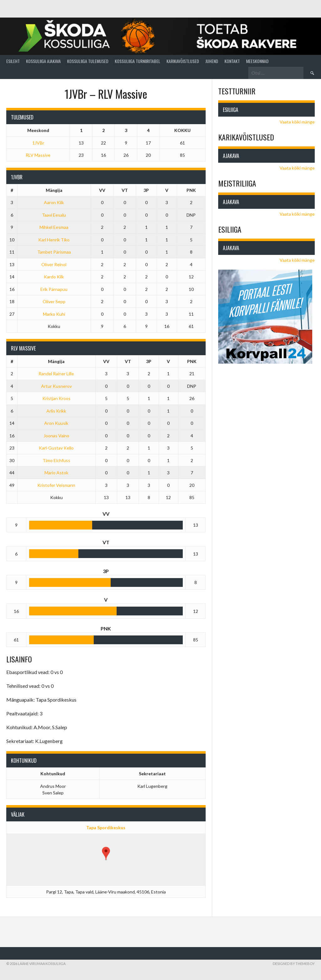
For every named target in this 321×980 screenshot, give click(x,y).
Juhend (212, 61)
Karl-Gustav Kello (56, 448)
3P (146, 190)
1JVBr (38, 143)
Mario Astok (56, 473)
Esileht (13, 61)
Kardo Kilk (54, 277)
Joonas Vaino (56, 436)
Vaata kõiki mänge (297, 122)
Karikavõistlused (183, 61)
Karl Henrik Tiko (54, 240)
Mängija (54, 190)
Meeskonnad (257, 61)
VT (125, 190)
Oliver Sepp (54, 301)
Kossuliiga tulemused (88, 61)
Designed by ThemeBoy (294, 964)
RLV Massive (38, 155)
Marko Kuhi (54, 314)
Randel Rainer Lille (56, 374)
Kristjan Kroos (56, 398)
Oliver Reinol (54, 264)
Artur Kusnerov (56, 386)
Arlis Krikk (56, 411)
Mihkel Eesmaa (54, 227)
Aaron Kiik (54, 202)
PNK (191, 190)
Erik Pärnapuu (54, 289)
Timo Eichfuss (56, 460)
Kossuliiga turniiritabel (137, 61)
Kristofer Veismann (56, 485)
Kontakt (232, 61)
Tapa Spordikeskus (106, 827)
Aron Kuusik (56, 423)
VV (102, 190)
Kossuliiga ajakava (43, 61)
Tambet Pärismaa (54, 252)
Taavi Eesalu (54, 215)
